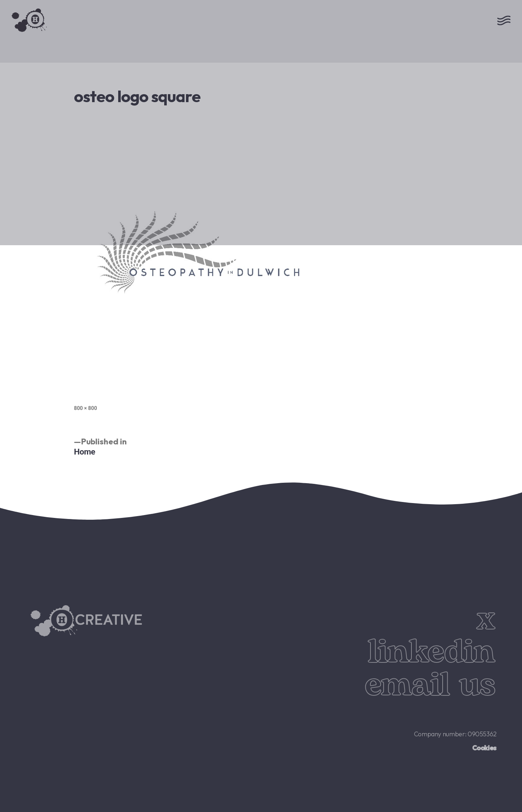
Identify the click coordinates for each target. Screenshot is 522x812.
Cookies (484, 748)
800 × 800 (86, 408)
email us (430, 685)
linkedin (431, 652)
